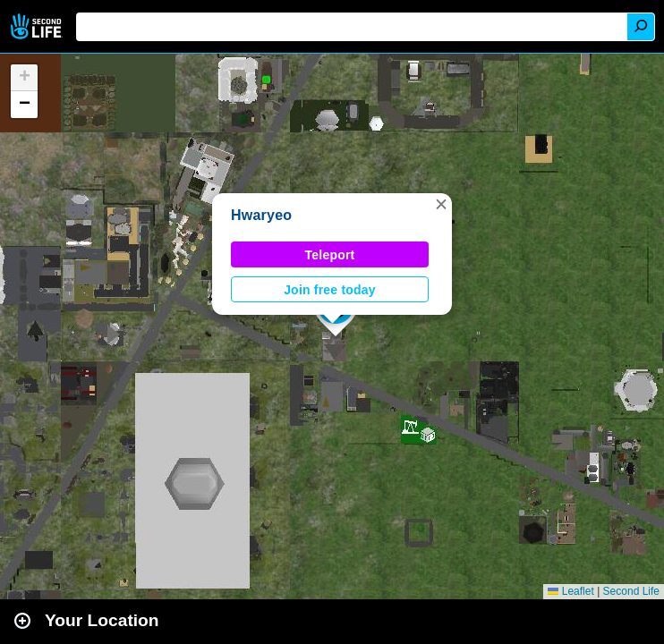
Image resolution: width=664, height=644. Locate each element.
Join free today (330, 290)
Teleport (330, 255)
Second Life (38, 26)
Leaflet (570, 591)
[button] (441, 204)
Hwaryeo (261, 215)
